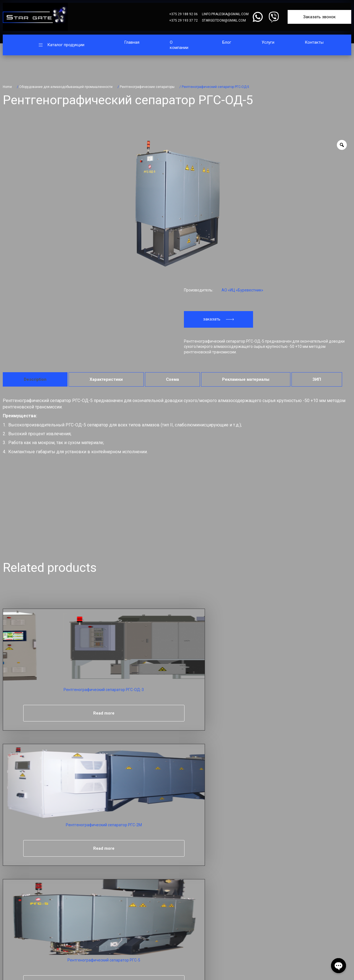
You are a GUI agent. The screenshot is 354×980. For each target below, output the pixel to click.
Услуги (268, 42)
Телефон (33, 831)
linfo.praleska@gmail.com (225, 14)
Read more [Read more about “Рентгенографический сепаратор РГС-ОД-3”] (39, 713)
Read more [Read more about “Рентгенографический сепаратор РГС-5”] (213, 713)
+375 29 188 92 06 (183, 14)
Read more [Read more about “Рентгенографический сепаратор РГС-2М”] (126, 713)
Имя (28, 799)
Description (35, 379)
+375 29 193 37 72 (183, 20)
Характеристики (106, 379)
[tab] (35, 379)
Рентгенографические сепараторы (147, 87)
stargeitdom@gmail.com (224, 20)
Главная (132, 42)
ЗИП (317, 379)
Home (7, 87)
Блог (227, 42)
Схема (172, 379)
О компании (179, 45)
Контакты (314, 42)
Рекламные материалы (246, 379)
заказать (218, 319)
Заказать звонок (319, 17)
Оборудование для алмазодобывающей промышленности (66, 87)
